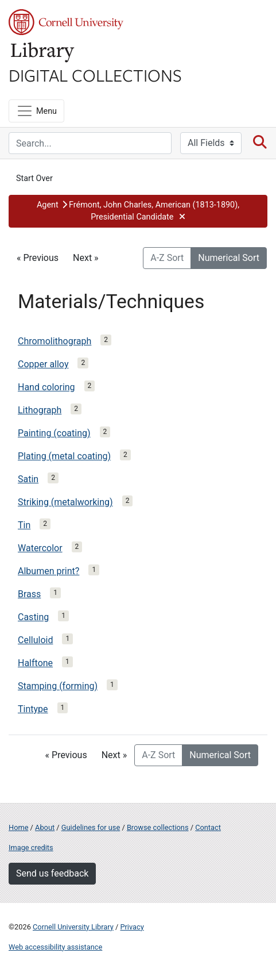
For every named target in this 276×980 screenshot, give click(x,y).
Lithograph (40, 410)
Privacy (132, 927)
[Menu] (36, 111)
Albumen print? (48, 571)
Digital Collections (95, 75)
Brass (29, 594)
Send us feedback (52, 873)
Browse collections (158, 827)
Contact (208, 827)
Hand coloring (46, 387)
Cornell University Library (73, 927)
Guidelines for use (91, 827)
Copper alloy (43, 364)
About (45, 827)
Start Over (34, 178)
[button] (138, 211)
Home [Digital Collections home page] (18, 827)
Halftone (35, 663)
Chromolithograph (55, 341)
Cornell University (66, 22)
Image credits (31, 848)
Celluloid (35, 640)
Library (43, 53)
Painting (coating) (54, 433)
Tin (24, 525)
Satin (28, 479)
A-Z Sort (167, 258)
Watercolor (40, 548)
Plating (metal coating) (64, 456)
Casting (33, 617)
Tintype (33, 709)
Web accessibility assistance (55, 947)
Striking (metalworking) (65, 502)
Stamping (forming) (58, 686)
